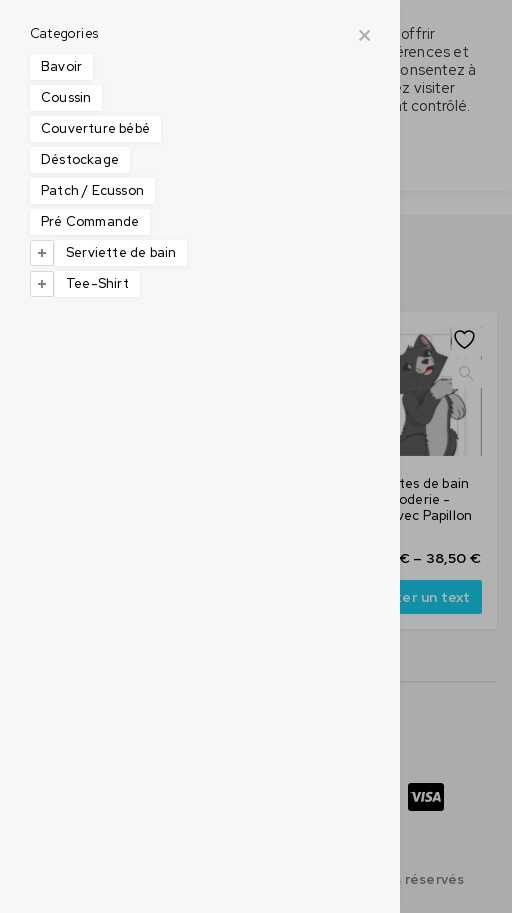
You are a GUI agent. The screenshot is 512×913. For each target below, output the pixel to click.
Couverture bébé (95, 128)
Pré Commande (90, 221)
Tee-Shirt (97, 283)
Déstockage (80, 159)
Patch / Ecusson (92, 190)
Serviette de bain (121, 252)
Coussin (66, 97)
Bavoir (61, 66)
